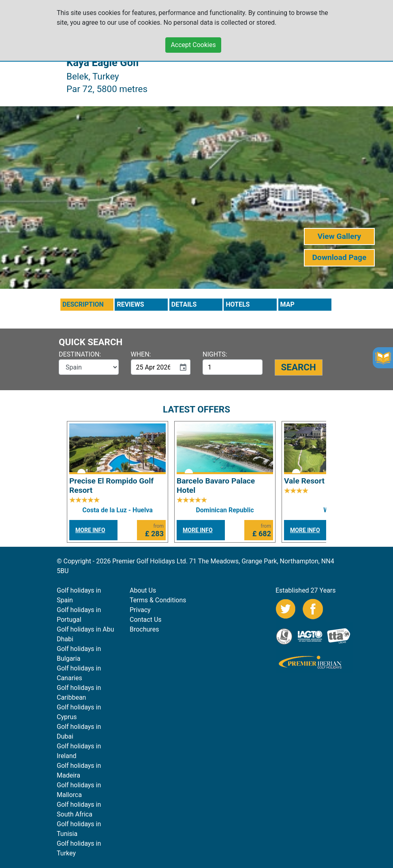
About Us (143, 590)
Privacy (140, 610)
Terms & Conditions (158, 600)
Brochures (144, 629)
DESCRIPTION (83, 304)
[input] (153, 367)
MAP (287, 304)
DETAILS (184, 304)
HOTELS (238, 304)
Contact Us (146, 620)
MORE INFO (90, 530)
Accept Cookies (193, 45)
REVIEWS (130, 304)
